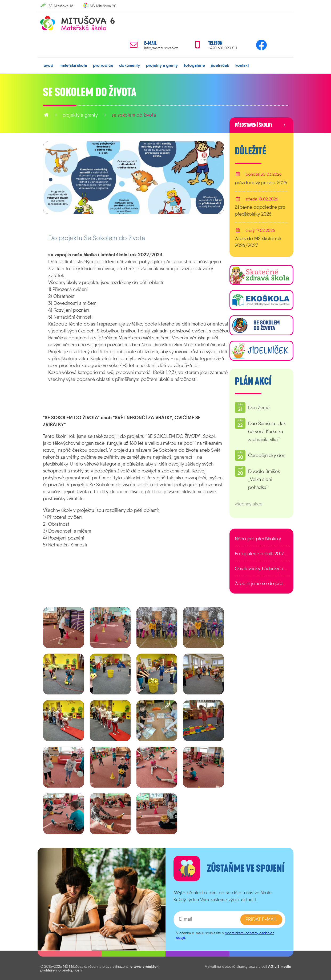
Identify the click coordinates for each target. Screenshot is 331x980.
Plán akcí (253, 381)
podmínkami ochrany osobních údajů (225, 935)
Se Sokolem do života (134, 115)
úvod (49, 65)
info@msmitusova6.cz (161, 48)
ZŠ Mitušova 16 (61, 6)
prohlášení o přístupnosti (61, 970)
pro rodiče (103, 65)
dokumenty (130, 65)
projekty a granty (162, 65)
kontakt (242, 65)
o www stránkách (144, 966)
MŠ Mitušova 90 (103, 6)
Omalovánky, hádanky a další (261, 569)
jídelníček (220, 65)
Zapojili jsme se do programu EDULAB (261, 583)
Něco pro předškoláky (258, 539)
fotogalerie (194, 65)
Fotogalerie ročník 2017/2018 (261, 554)
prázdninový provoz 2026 (261, 182)
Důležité (250, 151)
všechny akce (249, 504)
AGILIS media (279, 966)
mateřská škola (73, 65)
